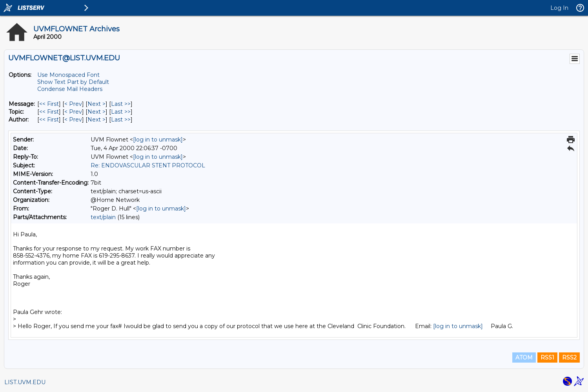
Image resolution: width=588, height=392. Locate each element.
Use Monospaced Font (68, 75)
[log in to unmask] (158, 140)
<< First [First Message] (49, 104)
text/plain (103, 217)
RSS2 (569, 358)
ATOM (524, 358)
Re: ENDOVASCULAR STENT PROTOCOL (148, 165)
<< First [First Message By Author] (49, 120)
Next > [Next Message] (96, 104)
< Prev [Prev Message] (73, 104)
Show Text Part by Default (73, 82)
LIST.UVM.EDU (25, 382)
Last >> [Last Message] (121, 104)
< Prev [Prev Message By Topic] (73, 112)
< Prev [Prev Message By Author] (73, 120)
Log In (559, 8)
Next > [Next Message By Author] (96, 120)
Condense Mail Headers (70, 89)
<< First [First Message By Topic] (49, 112)
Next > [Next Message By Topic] (96, 112)
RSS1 (547, 358)
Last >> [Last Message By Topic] (121, 112)
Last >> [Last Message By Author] (121, 120)
